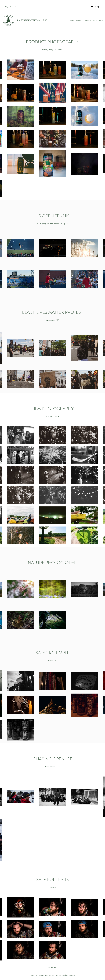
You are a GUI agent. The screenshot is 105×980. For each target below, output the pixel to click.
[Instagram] (98, 7)
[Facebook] (95, 7)
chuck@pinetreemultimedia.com (13, 7)
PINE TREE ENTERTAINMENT (32, 20)
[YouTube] (92, 7)
